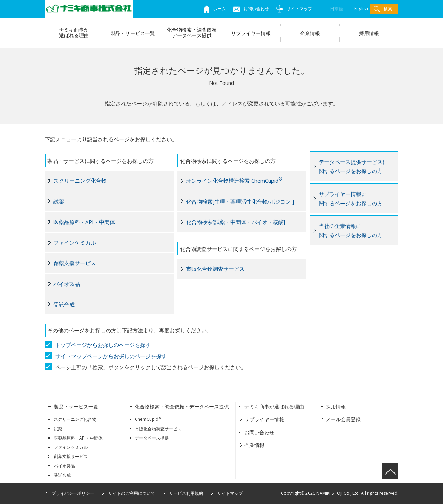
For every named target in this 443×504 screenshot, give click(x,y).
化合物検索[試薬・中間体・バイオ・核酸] (236, 222)
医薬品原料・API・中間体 (84, 222)
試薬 (59, 201)
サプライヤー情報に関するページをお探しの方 (351, 199)
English (361, 9)
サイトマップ (294, 9)
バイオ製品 (67, 284)
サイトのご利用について (132, 493)
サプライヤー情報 (251, 33)
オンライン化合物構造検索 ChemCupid (234, 180)
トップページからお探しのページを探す (103, 345)
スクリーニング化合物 (80, 181)
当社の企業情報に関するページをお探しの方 (351, 230)
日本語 (336, 9)
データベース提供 (152, 438)
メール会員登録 (343, 419)
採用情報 (369, 33)
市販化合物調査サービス (215, 269)
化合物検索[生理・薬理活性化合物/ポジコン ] (240, 201)
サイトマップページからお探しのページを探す (111, 356)
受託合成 (64, 304)
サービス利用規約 (186, 493)
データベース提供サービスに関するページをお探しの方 (353, 166)
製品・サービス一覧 (133, 33)
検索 (383, 9)
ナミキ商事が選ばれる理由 (74, 32)
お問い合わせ (251, 9)
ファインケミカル (75, 242)
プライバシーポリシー (73, 493)
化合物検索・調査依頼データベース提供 (192, 32)
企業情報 (310, 33)
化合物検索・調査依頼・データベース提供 (182, 406)
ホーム (215, 9)
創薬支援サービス (75, 263)
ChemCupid (148, 419)
